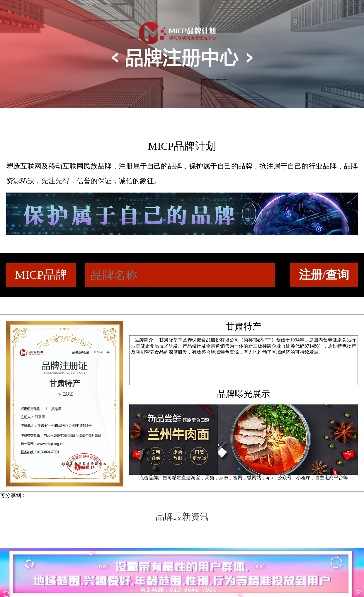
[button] (239, 469)
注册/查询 (324, 275)
